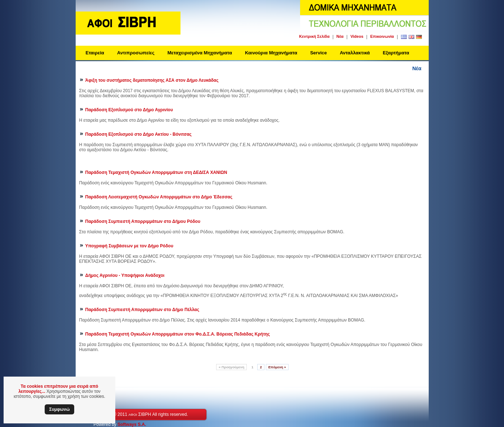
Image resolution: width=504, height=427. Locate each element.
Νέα (340, 36)
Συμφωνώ (59, 409)
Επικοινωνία (382, 36)
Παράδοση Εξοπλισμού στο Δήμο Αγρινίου (129, 110)
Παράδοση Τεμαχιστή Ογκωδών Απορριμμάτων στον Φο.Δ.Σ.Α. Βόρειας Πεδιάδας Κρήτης (178, 334)
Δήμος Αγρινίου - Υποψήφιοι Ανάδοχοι (125, 275)
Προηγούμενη (231, 367)
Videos (357, 36)
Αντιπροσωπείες (136, 53)
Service (318, 53)
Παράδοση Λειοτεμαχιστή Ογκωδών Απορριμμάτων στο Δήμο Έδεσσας (159, 197)
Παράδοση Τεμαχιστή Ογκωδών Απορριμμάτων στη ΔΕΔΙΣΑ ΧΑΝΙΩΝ (156, 172)
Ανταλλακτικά (355, 53)
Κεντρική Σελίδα (314, 36)
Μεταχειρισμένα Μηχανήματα (200, 53)
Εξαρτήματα (396, 53)
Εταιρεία (95, 53)
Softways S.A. (132, 424)
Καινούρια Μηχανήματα (271, 53)
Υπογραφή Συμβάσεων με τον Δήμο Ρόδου (129, 246)
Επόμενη (277, 367)
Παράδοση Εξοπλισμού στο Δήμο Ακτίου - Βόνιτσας (139, 134)
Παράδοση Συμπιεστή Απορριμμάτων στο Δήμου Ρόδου (143, 221)
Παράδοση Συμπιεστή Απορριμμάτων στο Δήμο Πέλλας (142, 310)
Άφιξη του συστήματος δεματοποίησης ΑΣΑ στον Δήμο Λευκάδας (152, 80)
